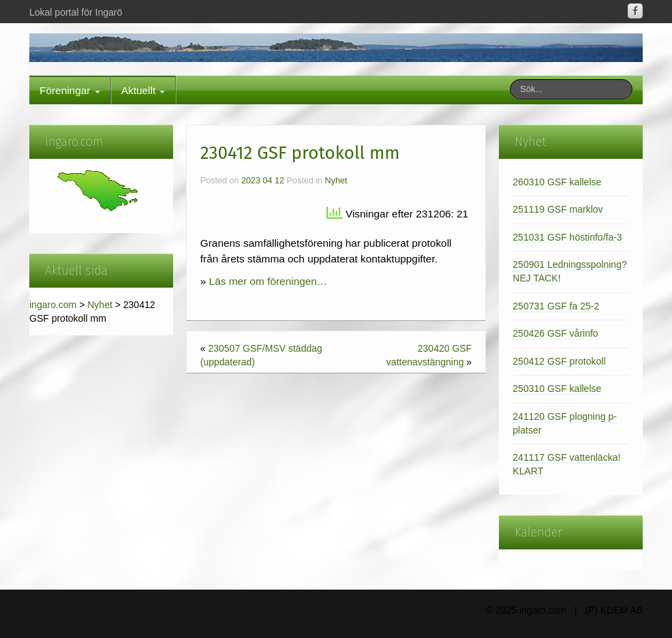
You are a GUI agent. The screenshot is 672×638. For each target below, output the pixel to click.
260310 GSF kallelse (557, 182)
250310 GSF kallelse (557, 389)
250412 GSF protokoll (559, 361)
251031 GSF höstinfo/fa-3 (567, 237)
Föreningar (70, 90)
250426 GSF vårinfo (555, 333)
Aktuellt (143, 90)
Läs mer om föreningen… (269, 281)
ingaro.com (53, 305)
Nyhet (100, 305)
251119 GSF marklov (558, 209)
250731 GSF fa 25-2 (556, 306)
